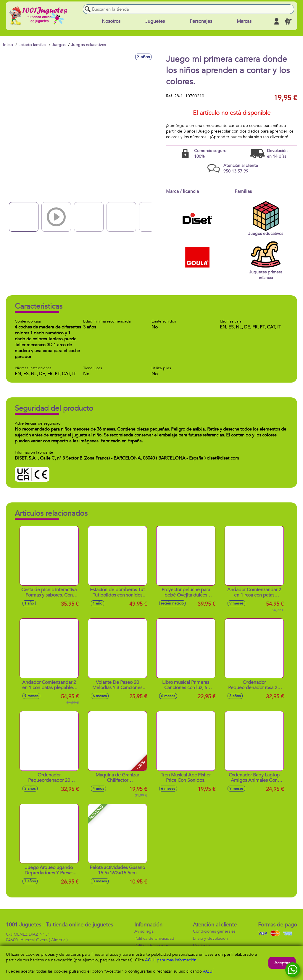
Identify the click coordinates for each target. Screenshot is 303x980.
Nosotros (111, 21)
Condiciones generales (214, 931)
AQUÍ (208, 971)
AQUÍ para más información (171, 960)
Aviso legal (144, 931)
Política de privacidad (154, 938)
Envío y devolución (210, 938)
